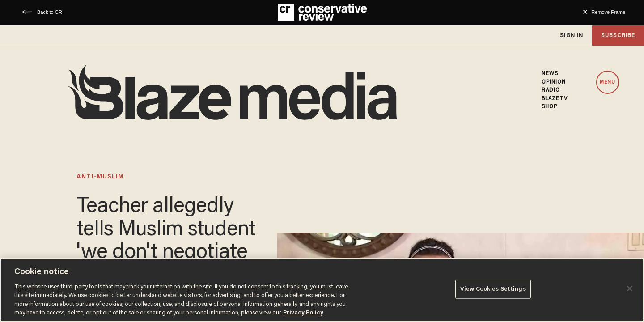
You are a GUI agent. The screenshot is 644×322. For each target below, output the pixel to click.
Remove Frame (608, 12)
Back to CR (50, 12)
